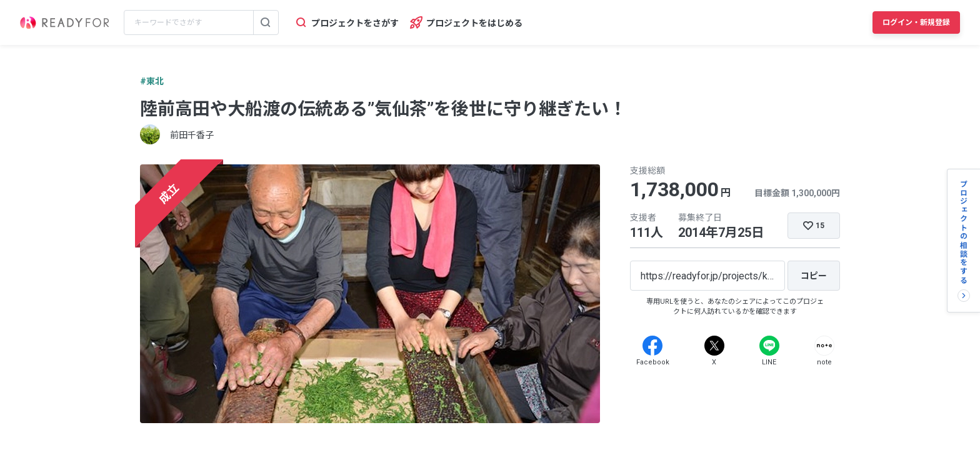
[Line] (769, 346)
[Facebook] (652, 346)
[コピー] (814, 276)
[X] (714, 346)
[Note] (824, 346)
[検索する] (266, 22)
